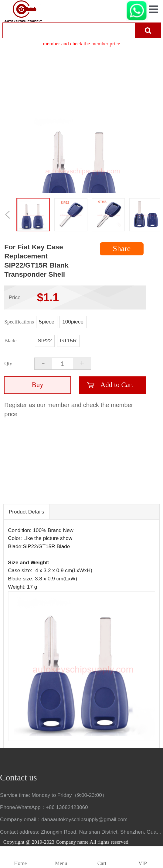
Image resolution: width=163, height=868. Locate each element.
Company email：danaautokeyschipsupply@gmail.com (64, 819)
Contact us (19, 777)
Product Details (26, 512)
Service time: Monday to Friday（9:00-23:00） (54, 795)
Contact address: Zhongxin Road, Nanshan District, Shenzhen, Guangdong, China (81, 832)
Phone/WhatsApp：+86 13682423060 (44, 807)
